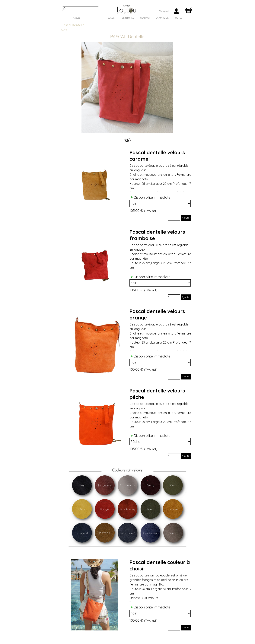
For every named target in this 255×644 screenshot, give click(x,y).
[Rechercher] (81, 9)
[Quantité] (174, 218)
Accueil (77, 18)
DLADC (111, 18)
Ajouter (186, 218)
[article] (127, 185)
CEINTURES (128, 18)
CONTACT (145, 18)
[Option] (160, 204)
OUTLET (179, 18)
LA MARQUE (162, 18)
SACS (94, 18)
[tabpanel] (165, 11)
